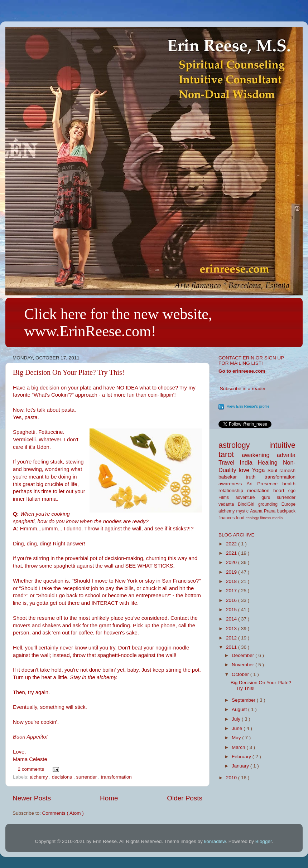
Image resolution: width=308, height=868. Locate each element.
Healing (270, 462)
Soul (273, 470)
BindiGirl (248, 504)
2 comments (32, 769)
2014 (232, 619)
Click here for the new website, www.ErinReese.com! (118, 323)
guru (269, 497)
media (277, 518)
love (246, 470)
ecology (253, 518)
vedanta (228, 504)
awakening (259, 455)
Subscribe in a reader (243, 389)
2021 (232, 553)
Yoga (259, 470)
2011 (232, 647)
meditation (260, 491)
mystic (243, 511)
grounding (270, 504)
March (239, 747)
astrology (244, 445)
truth (255, 477)
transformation (116, 777)
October (241, 674)
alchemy (39, 777)
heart (281, 491)
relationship (233, 491)
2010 (232, 778)
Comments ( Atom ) (63, 813)
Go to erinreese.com (242, 371)
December (244, 655)
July (237, 719)
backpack (286, 511)
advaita (286, 455)
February (242, 757)
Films (227, 497)
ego (292, 491)
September (244, 700)
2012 (232, 638)
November (244, 665)
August (240, 709)
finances (227, 518)
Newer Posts (32, 798)
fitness (266, 518)
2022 (232, 544)
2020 (232, 562)
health (289, 484)
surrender (87, 777)
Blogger (264, 841)
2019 (232, 572)
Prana (271, 511)
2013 (232, 629)
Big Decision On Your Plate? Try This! (69, 372)
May (237, 738)
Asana (257, 511)
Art (252, 484)
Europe (288, 504)
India (249, 462)
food (241, 518)
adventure (249, 497)
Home (109, 798)
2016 (232, 600)
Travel (229, 462)
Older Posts (185, 798)
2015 (232, 610)
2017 (232, 591)
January (241, 766)
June (238, 728)
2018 (232, 581)
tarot (230, 454)
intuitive (282, 445)
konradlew (215, 841)
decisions (63, 777)
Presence (270, 484)
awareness (232, 484)
